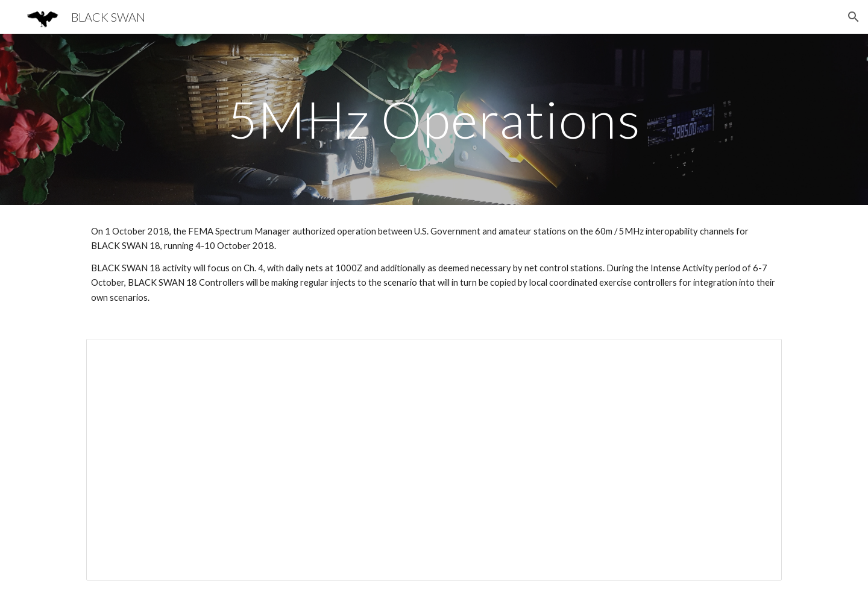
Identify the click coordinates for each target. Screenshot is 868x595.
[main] (434, 119)
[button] (854, 17)
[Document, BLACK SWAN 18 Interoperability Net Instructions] (434, 460)
